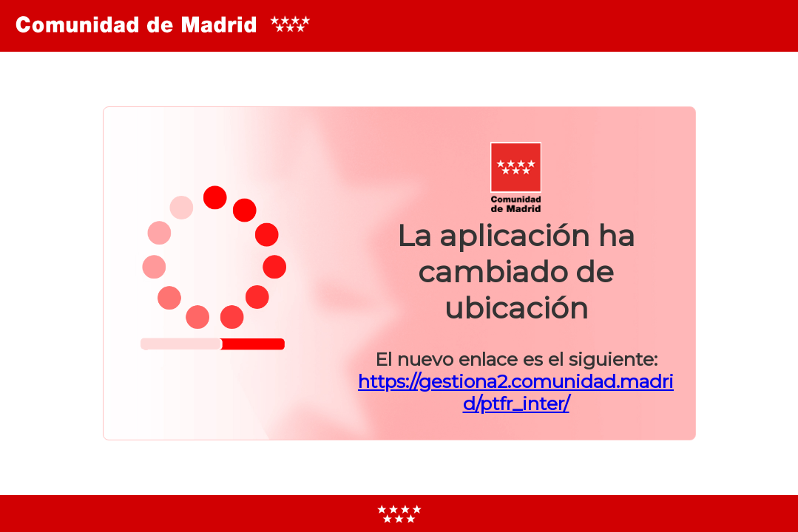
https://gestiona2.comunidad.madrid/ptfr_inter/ (516, 392)
